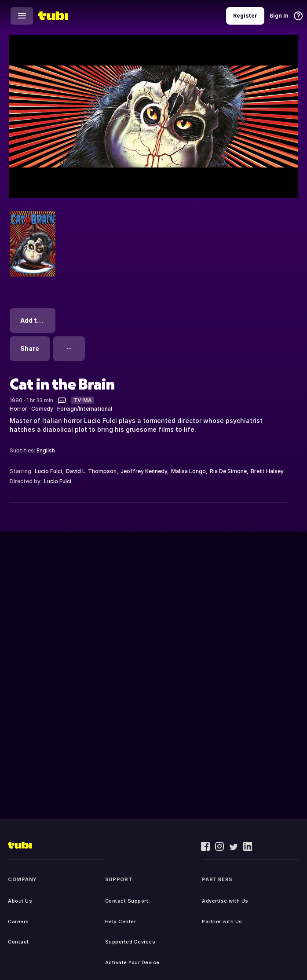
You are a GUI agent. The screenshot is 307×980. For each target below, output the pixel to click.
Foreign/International (85, 409)
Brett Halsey (267, 471)
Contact (18, 942)
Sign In (279, 16)
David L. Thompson (91, 471)
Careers (18, 922)
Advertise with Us (225, 901)
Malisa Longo (188, 471)
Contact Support (127, 901)
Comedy (42, 409)
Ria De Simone (228, 471)
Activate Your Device (132, 962)
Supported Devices (130, 942)
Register (245, 16)
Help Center (121, 922)
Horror (18, 409)
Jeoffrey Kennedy (144, 471)
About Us (20, 901)
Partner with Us (222, 922)
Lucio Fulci (48, 471)
